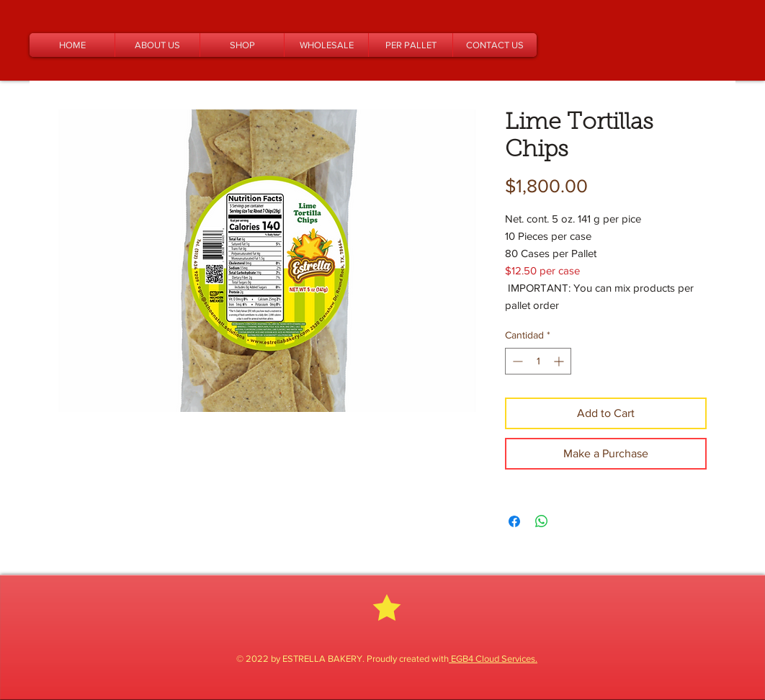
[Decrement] (516, 361)
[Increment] (560, 361)
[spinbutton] (538, 361)
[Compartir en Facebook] (514, 521)
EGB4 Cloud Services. (493, 659)
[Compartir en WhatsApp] (542, 521)
